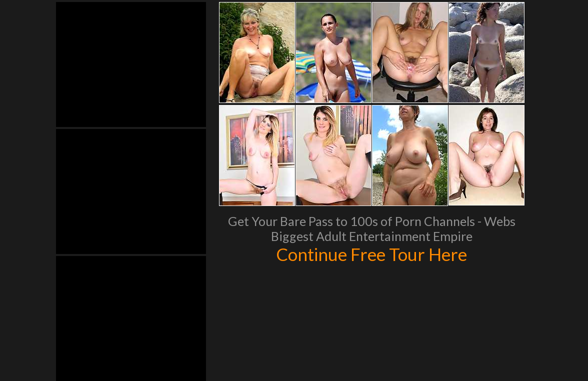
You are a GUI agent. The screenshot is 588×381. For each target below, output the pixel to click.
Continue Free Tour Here (371, 254)
